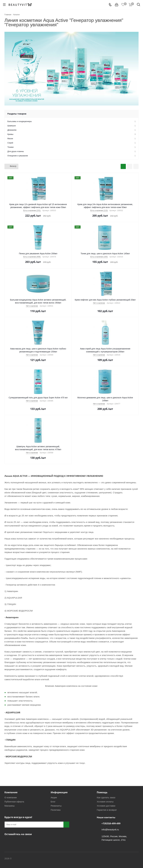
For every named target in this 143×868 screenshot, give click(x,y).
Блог (53, 802)
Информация (59, 792)
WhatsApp (22, 841)
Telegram (15, 841)
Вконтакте (7, 841)
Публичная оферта (14, 802)
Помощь (102, 792)
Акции (54, 797)
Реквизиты (56, 806)
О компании (11, 797)
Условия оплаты (105, 802)
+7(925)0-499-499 (111, 823)
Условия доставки (106, 806)
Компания (11, 792)
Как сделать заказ (106, 797)
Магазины (10, 806)
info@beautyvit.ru (110, 830)
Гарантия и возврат (107, 810)
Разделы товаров (17, 114)
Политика (56, 810)
